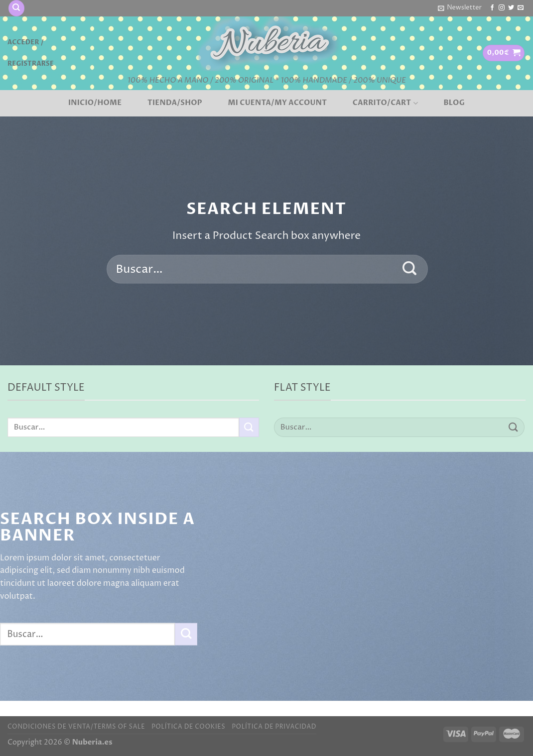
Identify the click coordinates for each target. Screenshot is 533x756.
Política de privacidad (274, 727)
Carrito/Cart (385, 103)
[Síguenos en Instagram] (502, 8)
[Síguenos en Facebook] (492, 8)
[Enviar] (410, 269)
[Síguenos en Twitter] (511, 8)
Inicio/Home (95, 103)
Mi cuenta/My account (278, 103)
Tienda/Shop (175, 103)
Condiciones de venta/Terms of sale (76, 727)
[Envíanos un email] (521, 8)
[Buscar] (16, 8)
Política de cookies (188, 727)
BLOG (454, 103)
